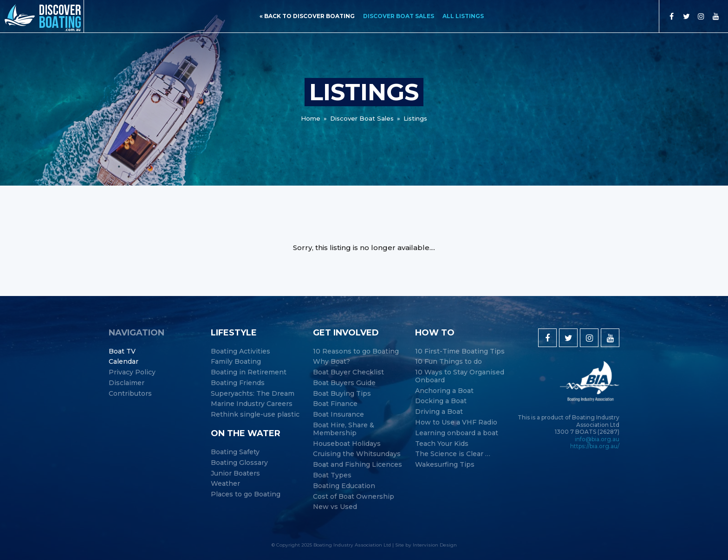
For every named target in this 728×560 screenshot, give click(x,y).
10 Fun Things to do (448, 362)
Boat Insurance (338, 415)
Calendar (123, 362)
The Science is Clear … (453, 454)
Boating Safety (235, 452)
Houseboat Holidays (347, 444)
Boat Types (332, 475)
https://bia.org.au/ (595, 446)
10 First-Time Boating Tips (460, 351)
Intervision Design (435, 545)
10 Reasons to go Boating (356, 351)
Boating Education (344, 486)
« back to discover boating (307, 16)
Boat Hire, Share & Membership (344, 429)
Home (311, 118)
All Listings (463, 16)
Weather (225, 484)
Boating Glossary (239, 463)
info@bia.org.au (597, 439)
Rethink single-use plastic (255, 415)
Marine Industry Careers (252, 404)
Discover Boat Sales (399, 16)
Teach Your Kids (442, 444)
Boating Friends (238, 383)
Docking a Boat (441, 401)
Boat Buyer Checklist (348, 372)
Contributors (130, 394)
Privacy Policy (132, 372)
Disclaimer (127, 383)
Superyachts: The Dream (253, 394)
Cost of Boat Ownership (354, 497)
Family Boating (236, 362)
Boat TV (122, 351)
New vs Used (335, 507)
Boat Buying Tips (342, 394)
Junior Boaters (235, 473)
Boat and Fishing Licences (357, 465)
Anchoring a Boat (444, 391)
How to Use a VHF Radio (456, 422)
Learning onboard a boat (457, 433)
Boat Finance (335, 404)
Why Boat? (331, 362)
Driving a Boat (439, 412)
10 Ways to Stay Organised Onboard (460, 376)
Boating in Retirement (249, 372)
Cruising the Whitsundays (357, 454)
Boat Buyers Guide (344, 383)
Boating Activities (240, 351)
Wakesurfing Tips (445, 465)
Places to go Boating (246, 494)
